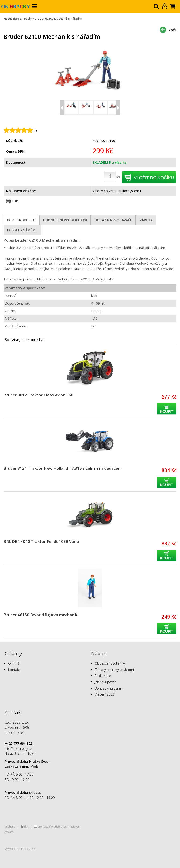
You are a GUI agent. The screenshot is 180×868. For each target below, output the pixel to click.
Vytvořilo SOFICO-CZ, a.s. (20, 849)
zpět (173, 30)
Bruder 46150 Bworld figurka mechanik (40, 615)
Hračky (27, 19)
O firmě (14, 663)
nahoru (11, 826)
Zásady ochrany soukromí (114, 670)
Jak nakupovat (105, 682)
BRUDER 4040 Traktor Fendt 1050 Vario (41, 541)
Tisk (15, 201)
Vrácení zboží (105, 694)
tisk (26, 826)
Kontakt (14, 670)
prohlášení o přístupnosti (53, 826)
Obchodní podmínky (110, 663)
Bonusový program (109, 688)
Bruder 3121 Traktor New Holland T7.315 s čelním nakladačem (63, 468)
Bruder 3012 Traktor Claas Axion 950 (38, 395)
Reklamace (103, 676)
